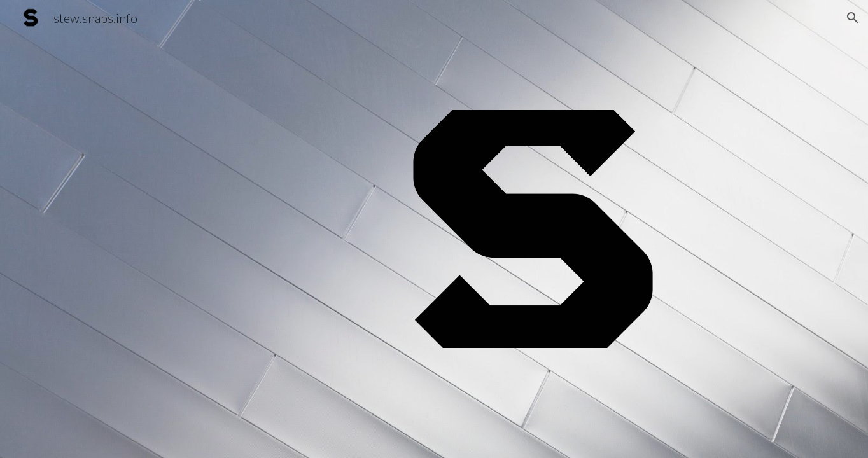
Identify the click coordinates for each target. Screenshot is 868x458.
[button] (853, 18)
